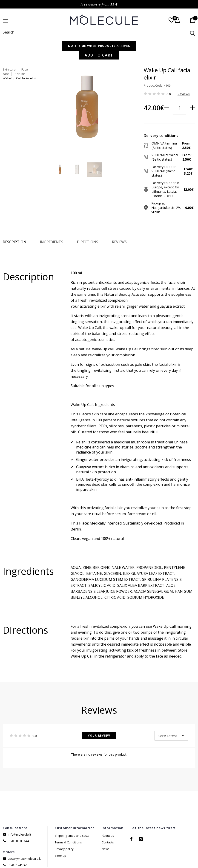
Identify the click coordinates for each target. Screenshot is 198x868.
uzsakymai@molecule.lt (24, 832)
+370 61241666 (17, 838)
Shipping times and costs (72, 809)
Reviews (149, 85)
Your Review (99, 709)
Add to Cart (160, 109)
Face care (135, 51)
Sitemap (60, 829)
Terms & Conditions (68, 816)
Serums (152, 51)
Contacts (108, 816)
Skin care (116, 51)
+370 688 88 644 (18, 814)
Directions (88, 215)
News (106, 822)
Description (14, 215)
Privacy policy (64, 822)
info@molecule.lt (19, 808)
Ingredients (52, 215)
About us (108, 809)
